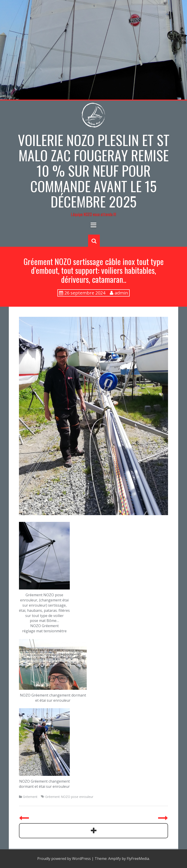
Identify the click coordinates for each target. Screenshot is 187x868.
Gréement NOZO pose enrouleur (69, 797)
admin (121, 293)
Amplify (115, 859)
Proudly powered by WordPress (64, 859)
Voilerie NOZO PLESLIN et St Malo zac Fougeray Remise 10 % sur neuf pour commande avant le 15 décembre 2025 (94, 170)
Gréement (30, 797)
